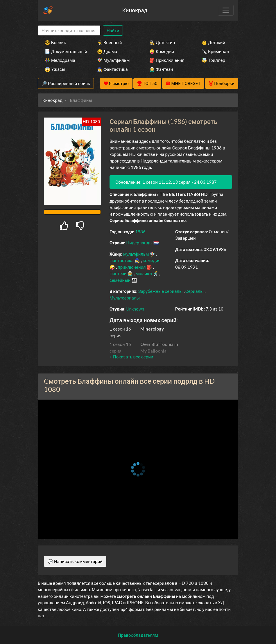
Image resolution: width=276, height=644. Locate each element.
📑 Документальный (63, 51)
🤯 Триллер (213, 60)
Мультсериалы (125, 298)
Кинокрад (135, 10)
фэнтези (118, 273)
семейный (121, 280)
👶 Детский (213, 42)
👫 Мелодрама (60, 60)
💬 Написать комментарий (75, 561)
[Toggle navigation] (226, 10)
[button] (131, 357)
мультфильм (136, 254)
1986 (140, 232)
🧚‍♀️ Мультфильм (113, 60)
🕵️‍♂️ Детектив (162, 42)
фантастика (122, 260)
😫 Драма (107, 51)
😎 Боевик (55, 42)
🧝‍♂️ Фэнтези (161, 69)
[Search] (69, 31)
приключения (132, 267)
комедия (152, 260)
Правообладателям (138, 635)
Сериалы (195, 291)
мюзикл (144, 273)
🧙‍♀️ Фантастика (112, 69)
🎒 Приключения (167, 60)
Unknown (135, 309)
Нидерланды (140, 243)
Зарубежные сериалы (161, 291)
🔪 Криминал (215, 51)
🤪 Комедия (162, 51)
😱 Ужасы (55, 69)
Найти (113, 30)
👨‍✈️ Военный (109, 42)
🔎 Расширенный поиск (66, 83)
